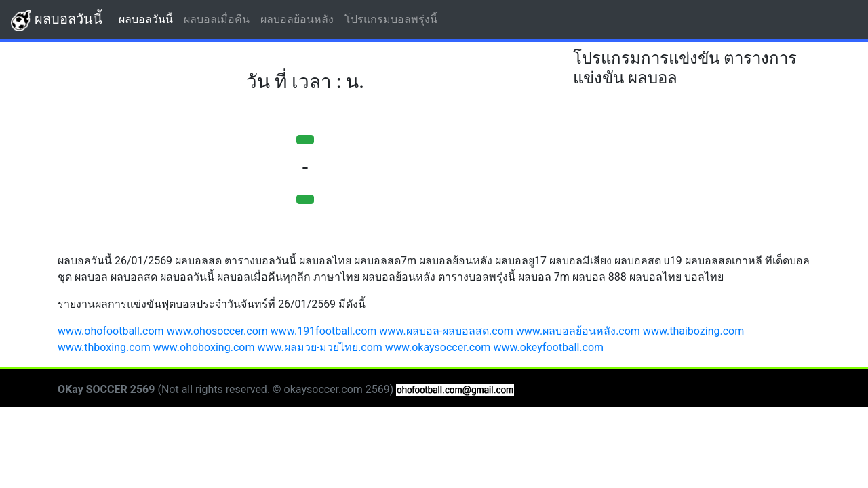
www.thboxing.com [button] (104, 347)
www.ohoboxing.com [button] (204, 347)
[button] (305, 140)
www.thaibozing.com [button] (693, 331)
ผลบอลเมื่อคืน (219, 19)
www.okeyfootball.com (548, 347)
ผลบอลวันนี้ (57, 20)
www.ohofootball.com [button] (111, 331)
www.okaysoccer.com (438, 347)
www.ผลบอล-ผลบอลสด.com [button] (446, 331)
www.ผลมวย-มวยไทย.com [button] (320, 347)
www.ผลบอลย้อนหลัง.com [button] (578, 331)
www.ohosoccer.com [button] (217, 331)
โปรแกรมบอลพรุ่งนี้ (394, 19)
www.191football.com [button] (324, 331)
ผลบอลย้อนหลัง (300, 19)
